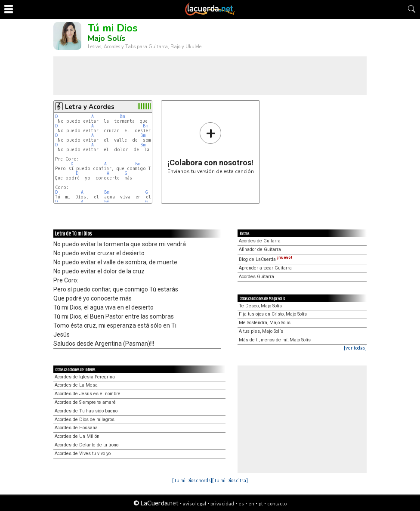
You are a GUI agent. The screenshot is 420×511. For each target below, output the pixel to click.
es (241, 503)
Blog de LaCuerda (266, 259)
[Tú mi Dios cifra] (230, 480)
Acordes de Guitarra (260, 241)
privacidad (222, 503)
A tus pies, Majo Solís (261, 331)
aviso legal (195, 503)
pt (261, 503)
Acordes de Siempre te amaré (85, 402)
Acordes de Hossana (76, 428)
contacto (277, 503)
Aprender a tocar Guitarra (265, 268)
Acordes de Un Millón (77, 436)
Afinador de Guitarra (260, 249)
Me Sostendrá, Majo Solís (265, 323)
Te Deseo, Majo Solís (260, 306)
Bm (122, 116)
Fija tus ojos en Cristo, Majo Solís (273, 314)
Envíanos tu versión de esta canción (211, 148)
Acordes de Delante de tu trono (86, 445)
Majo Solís (107, 38)
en (251, 503)
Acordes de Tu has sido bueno (86, 411)
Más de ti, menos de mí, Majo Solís (275, 340)
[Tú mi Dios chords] (192, 480)
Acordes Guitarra (256, 277)
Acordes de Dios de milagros (85, 420)
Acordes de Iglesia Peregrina (85, 377)
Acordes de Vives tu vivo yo (83, 454)
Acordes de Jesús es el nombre (88, 394)
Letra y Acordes (90, 107)
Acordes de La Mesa (76, 385)
